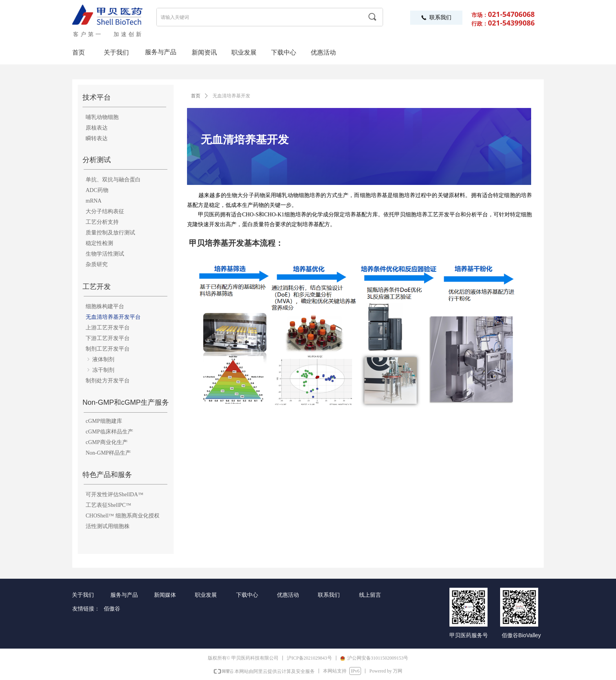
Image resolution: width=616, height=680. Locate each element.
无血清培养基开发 (231, 96)
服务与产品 (161, 52)
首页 (196, 96)
